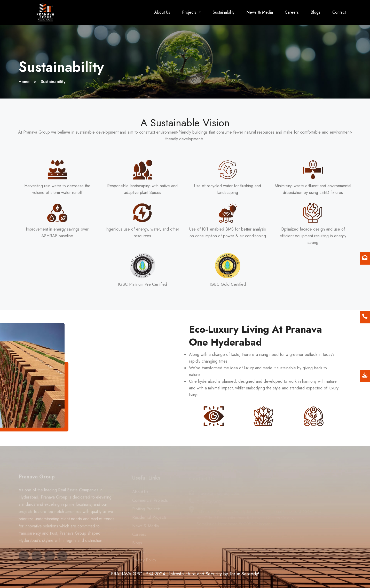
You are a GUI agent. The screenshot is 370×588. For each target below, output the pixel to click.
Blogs (316, 12)
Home (24, 82)
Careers (292, 12)
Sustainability (224, 12)
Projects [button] (190, 12)
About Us (162, 12)
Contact (339, 12)
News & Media (260, 12)
